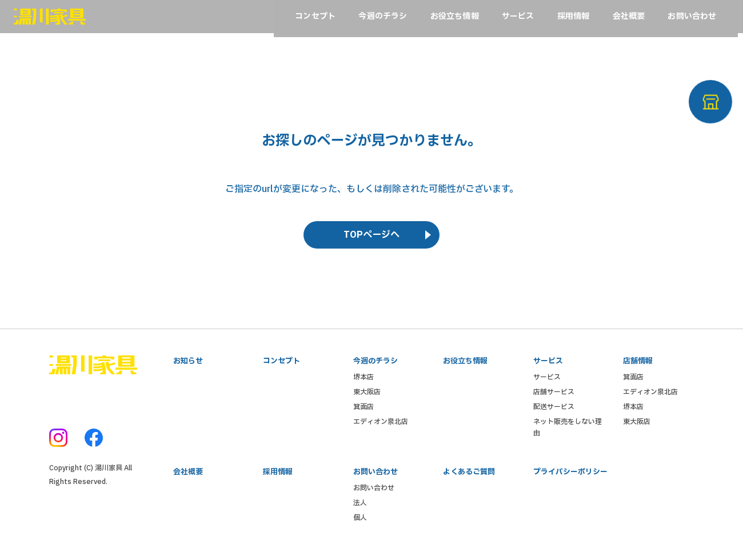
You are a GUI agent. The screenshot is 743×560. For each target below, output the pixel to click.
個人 (360, 527)
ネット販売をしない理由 (568, 434)
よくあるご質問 (469, 480)
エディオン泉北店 (381, 429)
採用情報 (278, 480)
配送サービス (554, 414)
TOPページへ (371, 239)
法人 (360, 512)
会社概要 (188, 480)
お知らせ (188, 367)
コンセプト (281, 367)
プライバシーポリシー (570, 480)
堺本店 (363, 384)
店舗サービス (554, 399)
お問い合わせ (374, 497)
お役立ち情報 (465, 367)
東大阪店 (367, 399)
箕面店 (363, 414)
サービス (547, 384)
